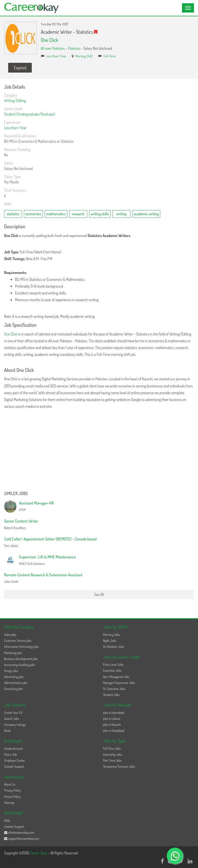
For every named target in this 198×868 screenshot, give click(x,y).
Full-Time (110, 56)
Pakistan (74, 48)
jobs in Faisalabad (114, 731)
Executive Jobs (112, 671)
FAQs (7, 821)
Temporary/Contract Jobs (119, 766)
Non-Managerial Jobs (116, 677)
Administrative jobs (16, 683)
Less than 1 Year (56, 56)
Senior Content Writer (21, 521)
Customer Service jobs (18, 641)
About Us (10, 784)
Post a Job (10, 755)
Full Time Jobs (112, 749)
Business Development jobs (21, 659)
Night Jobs (110, 641)
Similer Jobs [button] (16, 494)
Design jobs (11, 671)
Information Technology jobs (21, 647)
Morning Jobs (112, 635)
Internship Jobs (113, 755)
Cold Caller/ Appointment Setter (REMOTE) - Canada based (50, 539)
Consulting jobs (13, 689)
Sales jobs (10, 635)
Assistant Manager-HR (36, 503)
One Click (49, 40)
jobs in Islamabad (114, 713)
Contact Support (14, 766)
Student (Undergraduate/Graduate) (29, 114)
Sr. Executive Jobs (114, 689)
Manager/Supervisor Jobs (119, 683)
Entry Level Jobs (113, 665)
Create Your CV (13, 713)
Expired (20, 68)
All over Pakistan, (53, 48)
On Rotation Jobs (114, 647)
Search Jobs (12, 719)
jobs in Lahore (112, 719)
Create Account (13, 749)
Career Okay (39, 853)
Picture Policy (12, 797)
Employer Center (15, 760)
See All (99, 594)
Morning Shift (84, 56)
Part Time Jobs (112, 760)
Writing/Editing (15, 100)
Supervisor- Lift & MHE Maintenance (47, 557)
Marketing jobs (13, 653)
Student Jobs (111, 695)
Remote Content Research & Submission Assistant (43, 575)
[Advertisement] (99, 450)
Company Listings (15, 725)
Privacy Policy (12, 790)
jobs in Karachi (112, 725)
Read (7, 731)
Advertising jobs (14, 677)
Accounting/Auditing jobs (20, 665)
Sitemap (9, 803)
